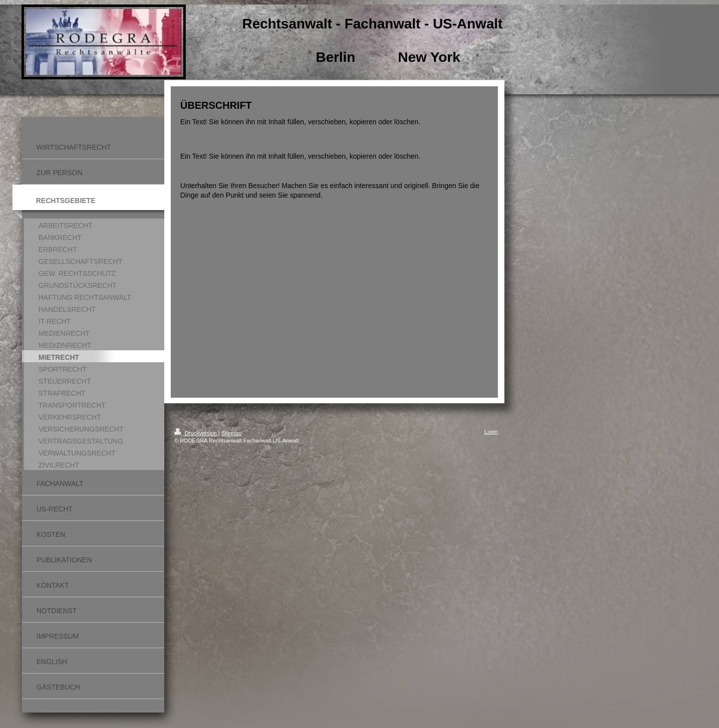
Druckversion (196, 433)
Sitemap (231, 433)
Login (491, 432)
